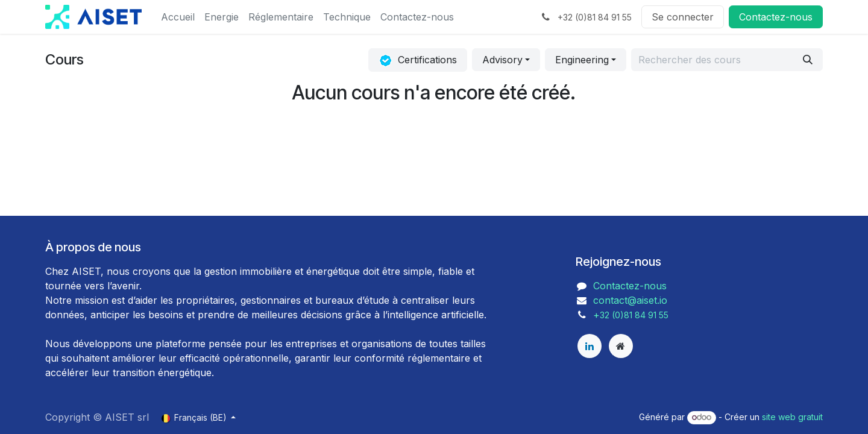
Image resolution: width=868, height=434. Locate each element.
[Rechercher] (808, 60)
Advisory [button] (502, 60)
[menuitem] (178, 17)
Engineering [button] (582, 60)
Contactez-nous (630, 286)
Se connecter (683, 17)
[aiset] (621, 346)
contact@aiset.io (630, 300)
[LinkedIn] (590, 346)
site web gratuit (792, 417)
